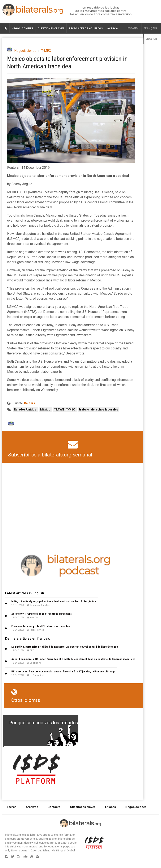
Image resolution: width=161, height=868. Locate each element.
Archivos (32, 807)
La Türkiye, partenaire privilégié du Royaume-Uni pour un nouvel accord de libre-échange (65, 647)
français (150, 28)
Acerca (112, 29)
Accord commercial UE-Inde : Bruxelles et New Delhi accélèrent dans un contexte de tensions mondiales (73, 659)
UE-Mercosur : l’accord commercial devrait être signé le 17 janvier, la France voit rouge (63, 671)
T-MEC (46, 51)
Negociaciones (22, 29)
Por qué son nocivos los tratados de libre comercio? (64, 723)
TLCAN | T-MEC (65, 409)
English (151, 39)
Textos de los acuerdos (86, 29)
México (45, 409)
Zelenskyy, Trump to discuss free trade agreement (41, 614)
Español (133, 28)
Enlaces (110, 807)
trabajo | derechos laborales (99, 409)
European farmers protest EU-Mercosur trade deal (41, 626)
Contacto (54, 807)
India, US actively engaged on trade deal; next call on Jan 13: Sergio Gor (54, 601)
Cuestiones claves (51, 29)
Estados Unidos (25, 409)
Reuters (30, 403)
